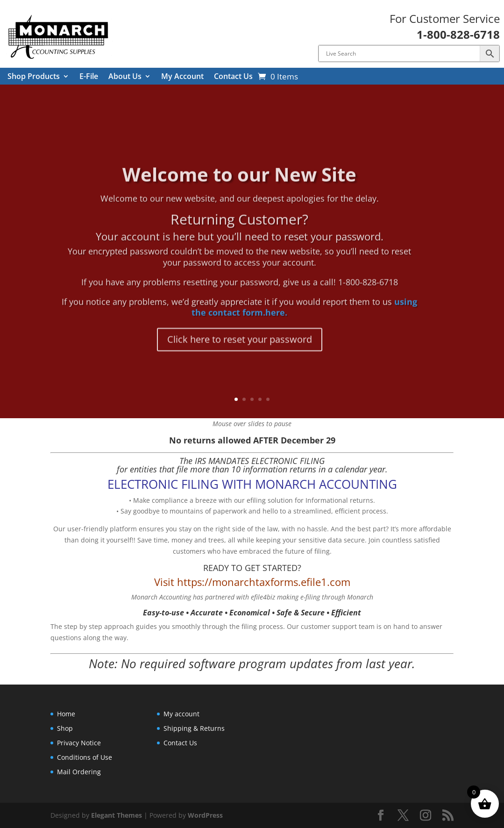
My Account (182, 77)
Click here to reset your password (240, 357)
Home (66, 714)
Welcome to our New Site (239, 192)
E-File (89, 77)
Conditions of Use (85, 757)
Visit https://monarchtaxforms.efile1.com (252, 582)
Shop (65, 728)
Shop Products (34, 77)
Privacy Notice (79, 743)
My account (181, 714)
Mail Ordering (79, 772)
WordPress (205, 815)
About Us (125, 77)
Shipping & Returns (194, 728)
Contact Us (233, 77)
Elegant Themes (117, 815)
